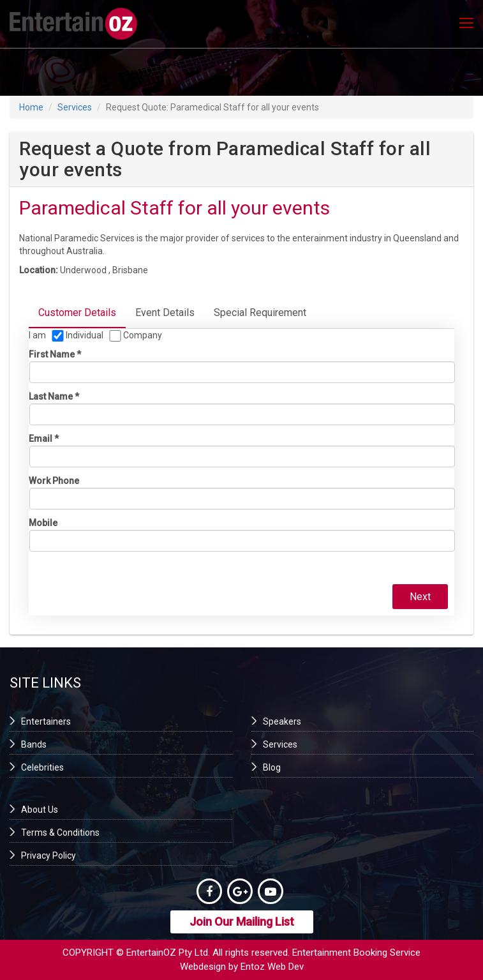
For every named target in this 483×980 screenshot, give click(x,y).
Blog (272, 767)
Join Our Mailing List (242, 922)
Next (420, 597)
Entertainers (46, 721)
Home (31, 107)
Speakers (282, 721)
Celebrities (42, 767)
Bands (34, 744)
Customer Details (77, 313)
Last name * (54, 396)
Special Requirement (260, 313)
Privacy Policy (48, 856)
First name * (55, 354)
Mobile (43, 523)
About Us (40, 810)
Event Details (165, 313)
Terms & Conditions (60, 833)
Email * (44, 439)
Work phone (54, 481)
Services (75, 107)
